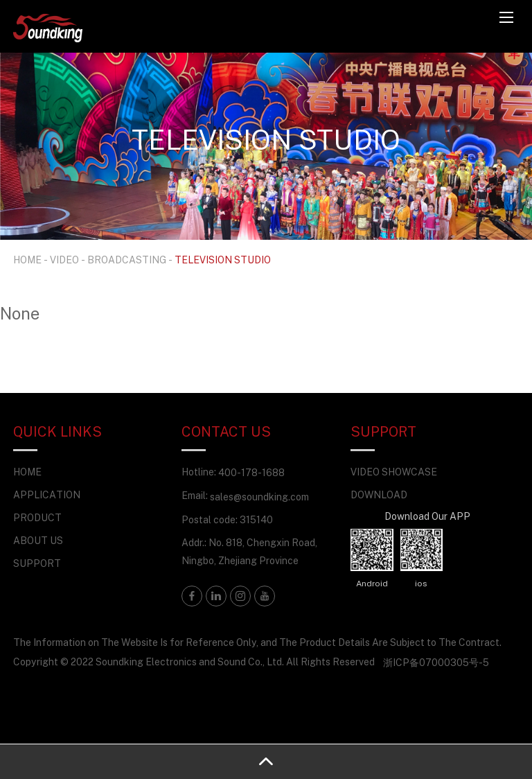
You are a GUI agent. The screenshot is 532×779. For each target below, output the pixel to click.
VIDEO (64, 260)
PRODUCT (37, 517)
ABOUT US (38, 540)
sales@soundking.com (259, 497)
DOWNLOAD (379, 494)
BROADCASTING (127, 260)
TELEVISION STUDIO (223, 260)
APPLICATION (47, 494)
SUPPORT (37, 563)
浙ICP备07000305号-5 (436, 662)
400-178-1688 (251, 472)
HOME (27, 260)
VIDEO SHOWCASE (394, 472)
